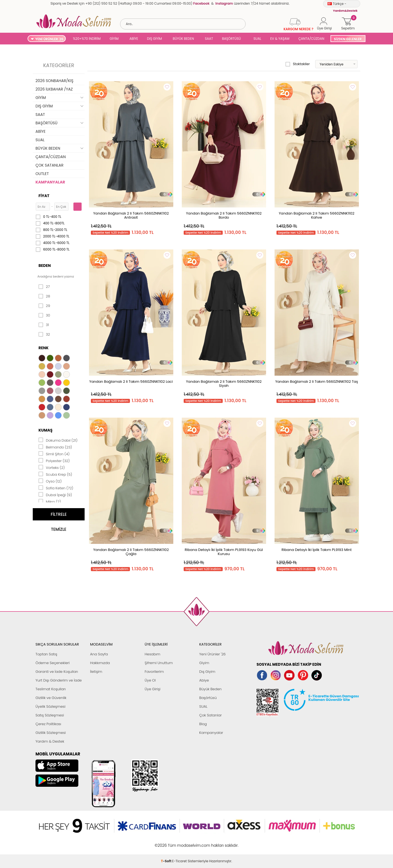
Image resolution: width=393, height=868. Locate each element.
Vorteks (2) (52, 467)
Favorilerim (154, 672)
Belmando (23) (55, 447)
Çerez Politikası (48, 724)
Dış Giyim (207, 672)
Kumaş (45, 430)
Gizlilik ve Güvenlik (51, 698)
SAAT (209, 39)
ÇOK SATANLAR (49, 165)
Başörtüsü (208, 698)
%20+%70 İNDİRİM (87, 39)
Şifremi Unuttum (159, 663)
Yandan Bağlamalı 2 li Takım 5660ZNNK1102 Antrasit (131, 215)
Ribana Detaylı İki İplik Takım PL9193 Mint (316, 550)
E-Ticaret (180, 843)
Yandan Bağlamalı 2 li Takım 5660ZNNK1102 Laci (131, 382)
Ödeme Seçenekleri (53, 663)
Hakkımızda (100, 663)
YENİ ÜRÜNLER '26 (49, 39)
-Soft (167, 843)
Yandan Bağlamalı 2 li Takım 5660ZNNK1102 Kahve (317, 215)
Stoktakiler (298, 64)
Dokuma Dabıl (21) (58, 440)
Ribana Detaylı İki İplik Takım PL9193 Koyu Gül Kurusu (224, 552)
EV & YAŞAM (280, 39)
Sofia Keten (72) (56, 488)
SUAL (256, 39)
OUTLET (42, 174)
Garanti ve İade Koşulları (57, 672)
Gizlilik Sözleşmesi (51, 733)
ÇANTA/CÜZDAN (311, 39)
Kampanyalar (211, 733)
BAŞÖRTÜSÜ (231, 39)
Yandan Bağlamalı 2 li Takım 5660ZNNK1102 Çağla (131, 552)
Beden (45, 266)
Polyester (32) (54, 460)
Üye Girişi (153, 689)
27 (44, 287)
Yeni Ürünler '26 (212, 654)
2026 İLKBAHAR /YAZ (54, 89)
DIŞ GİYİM (154, 39)
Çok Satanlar (210, 715)
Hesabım (152, 654)
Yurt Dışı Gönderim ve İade (59, 680)
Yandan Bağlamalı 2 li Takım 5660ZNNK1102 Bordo (224, 215)
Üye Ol (150, 680)
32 (44, 334)
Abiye (204, 680)
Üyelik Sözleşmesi (50, 706)
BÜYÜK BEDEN (183, 39)
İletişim (96, 672)
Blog (203, 724)
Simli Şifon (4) (54, 454)
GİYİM (114, 39)
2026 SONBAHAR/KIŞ (54, 81)
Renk (44, 348)
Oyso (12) (50, 481)
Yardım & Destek (50, 741)
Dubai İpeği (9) (55, 495)
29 (44, 306)
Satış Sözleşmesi (50, 715)
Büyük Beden (210, 689)
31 (44, 325)
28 (44, 296)
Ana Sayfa (99, 654)
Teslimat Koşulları (51, 689)
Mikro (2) (50, 501)
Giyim (204, 663)
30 (44, 315)
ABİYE (134, 39)
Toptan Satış (46, 654)
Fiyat (44, 196)
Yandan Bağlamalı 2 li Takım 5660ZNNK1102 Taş (316, 382)
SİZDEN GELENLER (348, 39)
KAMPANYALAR (50, 182)
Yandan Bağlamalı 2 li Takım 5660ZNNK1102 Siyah (224, 384)
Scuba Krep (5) (55, 474)
